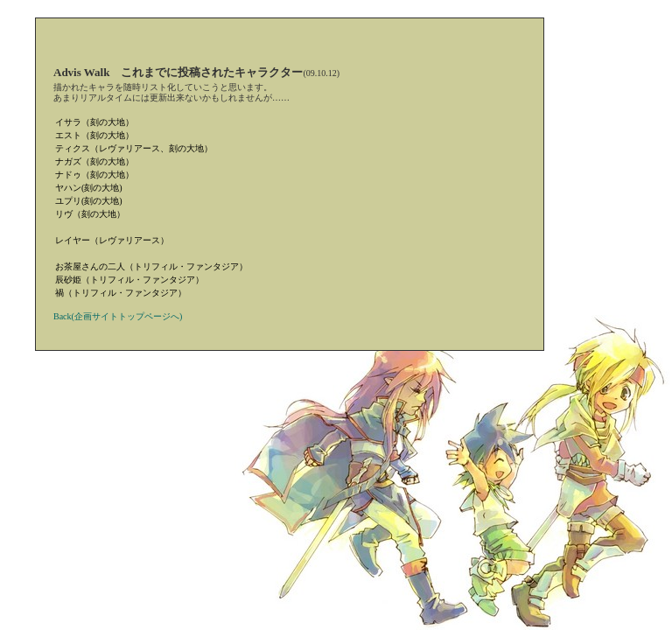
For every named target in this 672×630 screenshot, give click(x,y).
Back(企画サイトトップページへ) (118, 316)
